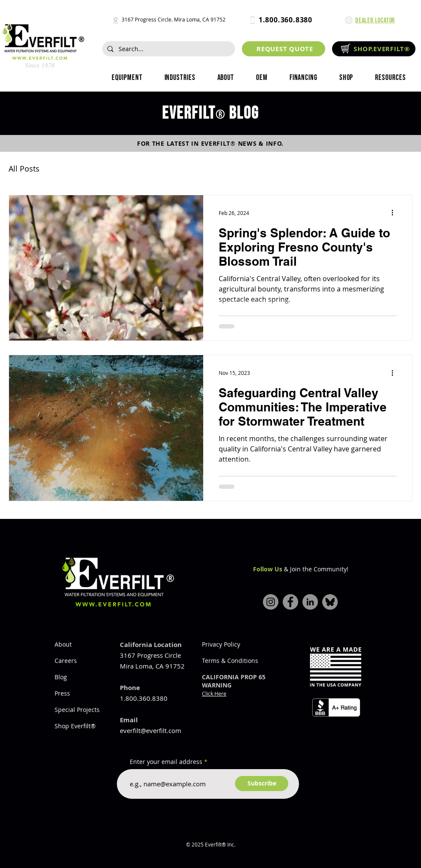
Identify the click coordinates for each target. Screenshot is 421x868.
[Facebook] (290, 602)
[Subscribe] (262, 784)
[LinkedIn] (310, 602)
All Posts (24, 169)
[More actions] (395, 213)
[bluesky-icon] (330, 602)
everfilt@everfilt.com (151, 730)
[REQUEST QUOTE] (284, 49)
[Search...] (168, 49)
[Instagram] (271, 602)
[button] (180, 78)
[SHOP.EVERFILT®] (374, 49)
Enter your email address (166, 762)
